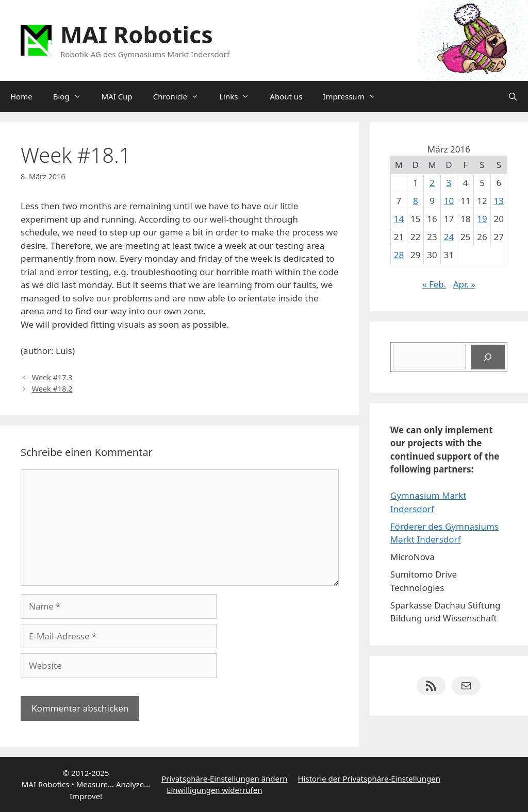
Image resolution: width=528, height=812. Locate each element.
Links (239, 96)
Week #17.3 (52, 377)
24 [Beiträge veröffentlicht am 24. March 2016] (449, 237)
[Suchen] (488, 357)
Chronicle (181, 96)
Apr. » (464, 284)
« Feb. (434, 284)
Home (21, 96)
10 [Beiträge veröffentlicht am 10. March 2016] (449, 201)
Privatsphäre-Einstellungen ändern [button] (224, 779)
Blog (72, 96)
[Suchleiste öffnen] (513, 96)
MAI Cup (117, 96)
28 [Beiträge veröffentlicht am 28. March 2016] (399, 255)
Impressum (354, 96)
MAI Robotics (137, 34)
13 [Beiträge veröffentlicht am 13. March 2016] (499, 201)
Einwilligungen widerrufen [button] (214, 790)
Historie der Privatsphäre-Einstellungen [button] (369, 779)
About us (286, 96)
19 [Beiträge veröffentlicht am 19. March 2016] (482, 219)
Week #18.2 (52, 389)
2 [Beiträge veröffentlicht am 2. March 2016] (432, 183)
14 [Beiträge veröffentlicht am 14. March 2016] (399, 219)
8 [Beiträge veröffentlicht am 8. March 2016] (416, 201)
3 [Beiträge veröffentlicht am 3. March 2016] (449, 183)
